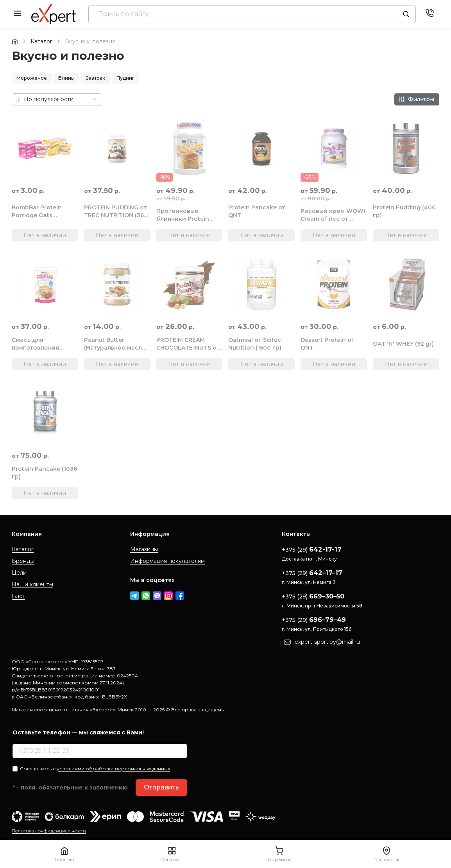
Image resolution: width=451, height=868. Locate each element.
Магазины (144, 549)
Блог (18, 596)
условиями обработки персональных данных (113, 769)
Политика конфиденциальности (49, 831)
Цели (19, 573)
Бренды (23, 561)
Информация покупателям (167, 561)
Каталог (23, 549)
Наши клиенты (32, 584)
